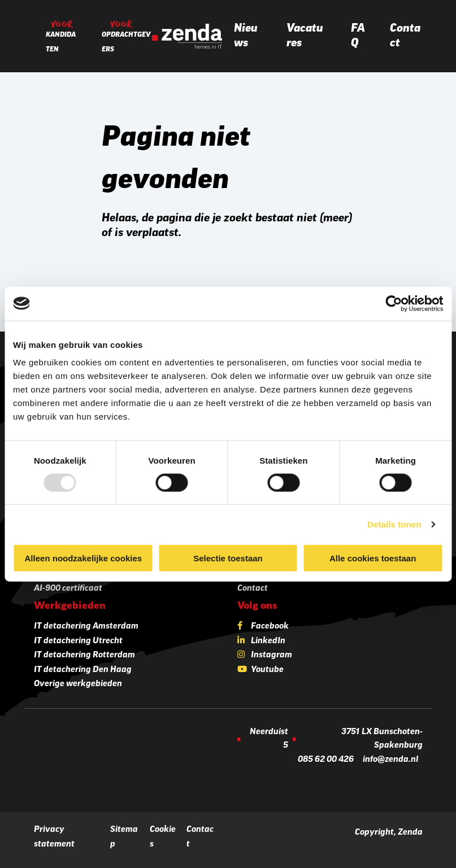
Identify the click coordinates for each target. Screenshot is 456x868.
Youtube (267, 670)
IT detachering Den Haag (83, 670)
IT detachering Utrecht (78, 641)
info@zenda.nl (390, 760)
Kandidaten (61, 42)
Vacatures (305, 36)
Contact (405, 36)
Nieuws (246, 36)
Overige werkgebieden (78, 684)
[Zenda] (187, 36)
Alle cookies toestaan (373, 558)
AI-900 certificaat (68, 589)
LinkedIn (268, 641)
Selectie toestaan (228, 558)
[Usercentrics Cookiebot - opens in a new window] (394, 303)
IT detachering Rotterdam (84, 655)
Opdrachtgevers (126, 42)
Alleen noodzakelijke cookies (84, 558)
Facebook (270, 627)
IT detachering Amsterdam (86, 627)
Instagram (272, 655)
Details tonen (394, 524)
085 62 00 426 (326, 760)
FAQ (358, 36)
